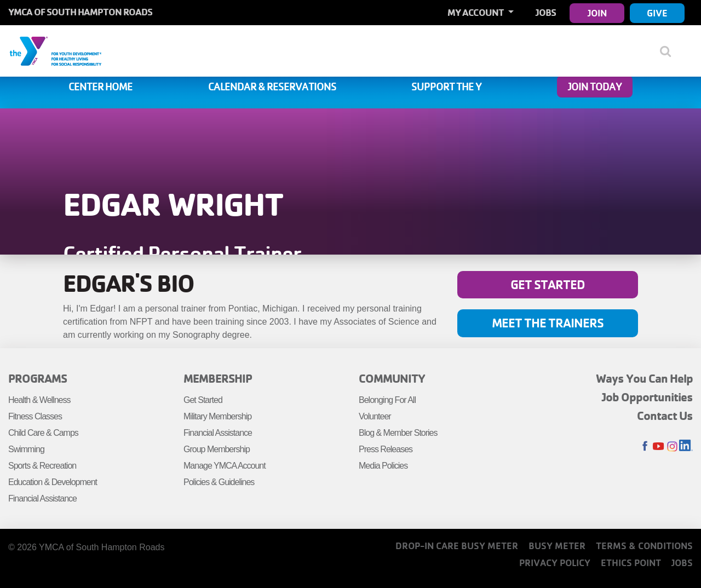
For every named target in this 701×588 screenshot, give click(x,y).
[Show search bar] (670, 51)
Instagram (672, 446)
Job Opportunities (647, 397)
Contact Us (665, 416)
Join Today (595, 87)
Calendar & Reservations (272, 87)
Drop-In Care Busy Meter (457, 546)
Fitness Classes (35, 416)
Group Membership (217, 449)
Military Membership (217, 416)
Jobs (546, 12)
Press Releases (386, 449)
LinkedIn (686, 446)
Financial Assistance (42, 498)
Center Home (100, 87)
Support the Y (446, 87)
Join (597, 13)
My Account (476, 12)
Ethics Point (631, 563)
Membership (218, 378)
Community (392, 378)
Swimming (26, 449)
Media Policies (383, 466)
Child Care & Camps (43, 433)
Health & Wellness (39, 400)
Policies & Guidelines (219, 482)
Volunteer (375, 416)
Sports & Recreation (42, 466)
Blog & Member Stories (398, 433)
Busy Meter (557, 546)
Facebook (645, 446)
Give (657, 13)
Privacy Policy (555, 563)
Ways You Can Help (644, 378)
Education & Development (53, 482)
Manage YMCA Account (225, 466)
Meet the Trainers (548, 323)
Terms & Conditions (644, 546)
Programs (38, 378)
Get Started (548, 284)
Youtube (659, 446)
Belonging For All (387, 400)
